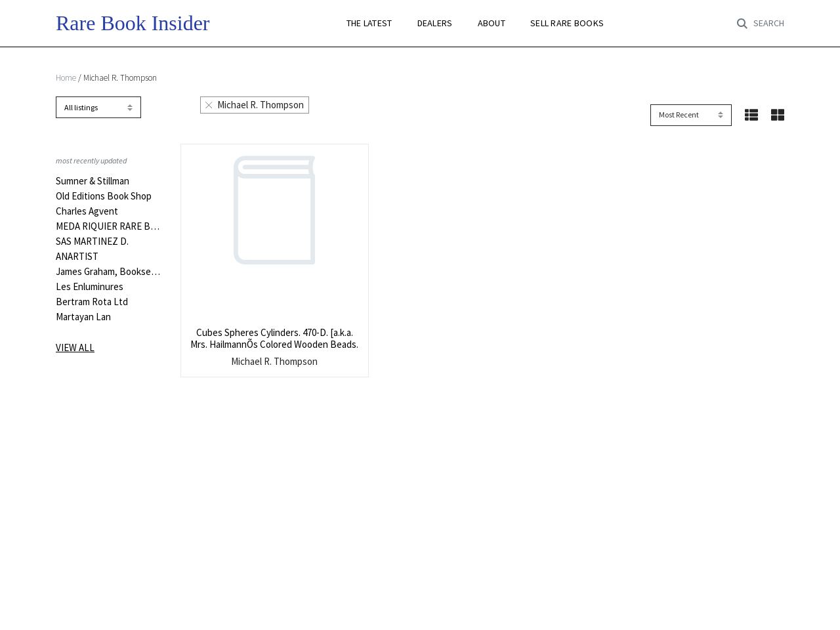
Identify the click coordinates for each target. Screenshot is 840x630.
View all (75, 347)
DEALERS (435, 23)
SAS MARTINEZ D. (92, 241)
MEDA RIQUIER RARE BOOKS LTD (108, 226)
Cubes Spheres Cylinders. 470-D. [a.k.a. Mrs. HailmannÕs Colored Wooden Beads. (274, 338)
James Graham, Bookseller (108, 272)
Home (66, 78)
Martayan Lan (83, 317)
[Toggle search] (761, 24)
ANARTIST (77, 257)
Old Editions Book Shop (104, 196)
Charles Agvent (87, 211)
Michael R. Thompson (255, 105)
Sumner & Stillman (93, 181)
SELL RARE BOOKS (567, 23)
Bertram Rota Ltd (92, 302)
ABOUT (492, 23)
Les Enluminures (90, 287)
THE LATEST (369, 23)
